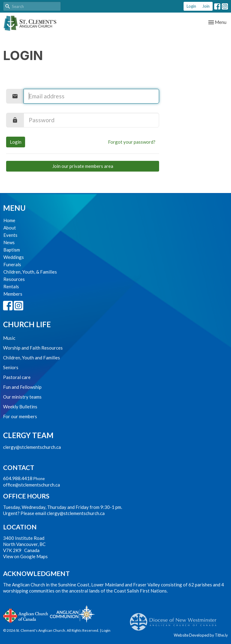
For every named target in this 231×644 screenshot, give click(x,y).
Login (191, 6)
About (10, 228)
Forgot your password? (132, 142)
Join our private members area (83, 166)
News (9, 242)
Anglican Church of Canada (26, 615)
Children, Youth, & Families (30, 272)
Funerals (12, 264)
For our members (20, 416)
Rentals (11, 286)
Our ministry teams (22, 397)
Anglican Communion (72, 614)
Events (10, 235)
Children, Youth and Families (32, 358)
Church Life (27, 324)
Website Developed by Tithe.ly (201, 635)
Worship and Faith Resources (33, 348)
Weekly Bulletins (20, 407)
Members (13, 294)
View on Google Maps (25, 556)
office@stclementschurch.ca (32, 485)
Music (9, 338)
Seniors (11, 367)
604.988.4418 (18, 478)
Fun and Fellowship (22, 387)
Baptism (12, 250)
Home (9, 220)
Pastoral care (17, 377)
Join (206, 6)
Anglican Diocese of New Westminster (175, 619)
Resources (14, 279)
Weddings (14, 257)
